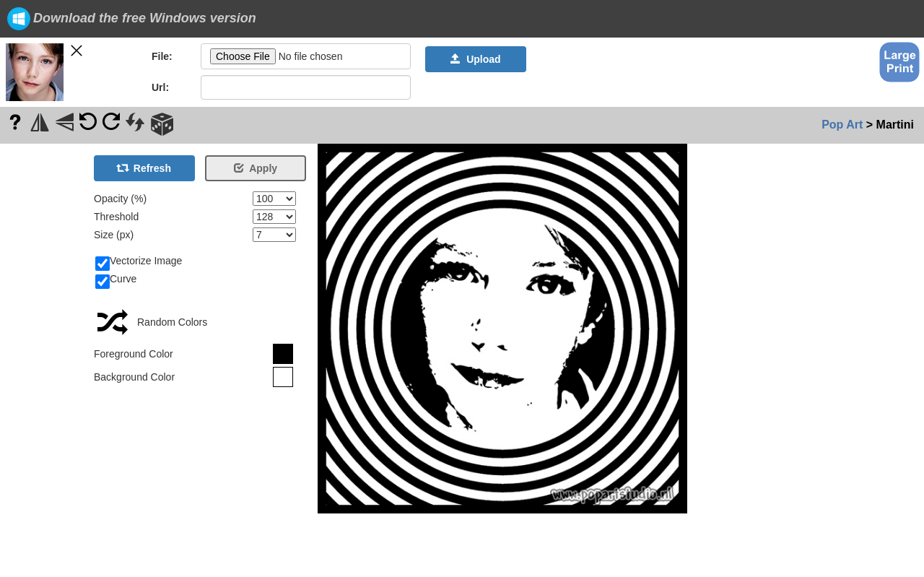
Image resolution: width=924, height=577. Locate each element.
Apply (256, 168)
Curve (116, 279)
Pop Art (842, 125)
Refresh (144, 168)
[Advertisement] (43, 360)
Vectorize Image (139, 261)
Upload (475, 59)
